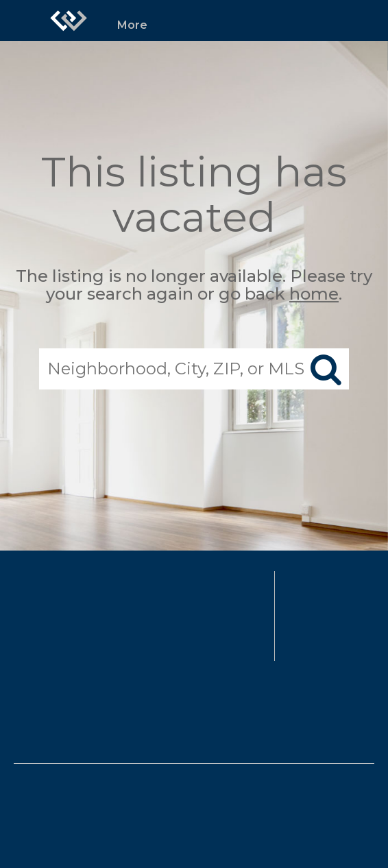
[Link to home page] (69, 21)
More (132, 25)
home (314, 294)
